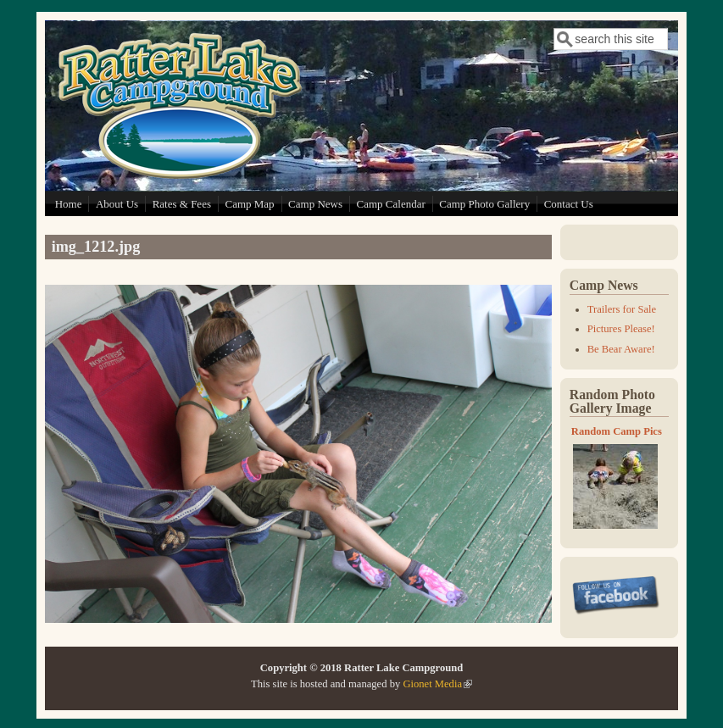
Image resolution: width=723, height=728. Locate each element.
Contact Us (569, 204)
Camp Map (249, 204)
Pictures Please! (621, 329)
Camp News (315, 204)
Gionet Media (437, 684)
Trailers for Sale (622, 309)
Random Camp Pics (617, 431)
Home (69, 204)
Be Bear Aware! (621, 349)
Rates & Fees (182, 204)
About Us (117, 204)
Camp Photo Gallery (484, 204)
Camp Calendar (391, 204)
